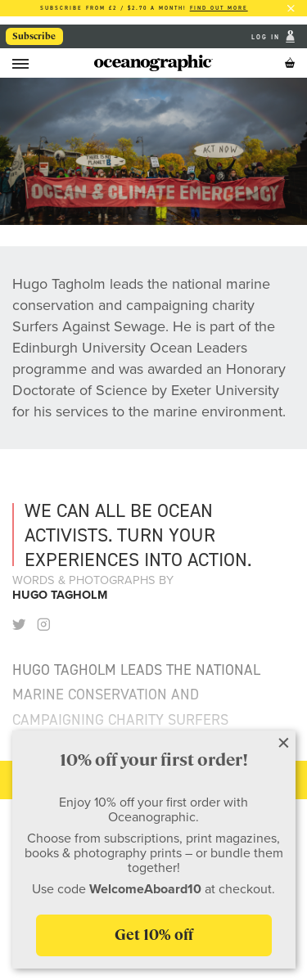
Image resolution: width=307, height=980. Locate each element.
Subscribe (34, 36)
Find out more (219, 8)
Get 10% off (154, 935)
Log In (267, 36)
